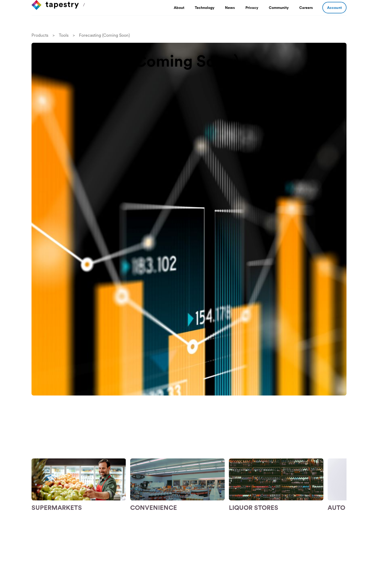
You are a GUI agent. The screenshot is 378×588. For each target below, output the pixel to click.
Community (279, 8)
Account (334, 8)
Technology (205, 8)
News (230, 8)
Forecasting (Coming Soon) (104, 35)
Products (40, 35)
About (179, 8)
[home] (55, 5)
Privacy (252, 8)
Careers (306, 8)
